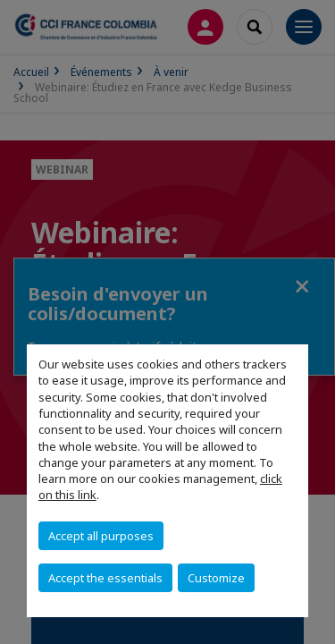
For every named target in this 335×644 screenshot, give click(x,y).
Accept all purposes (101, 536)
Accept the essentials (105, 578)
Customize (216, 578)
